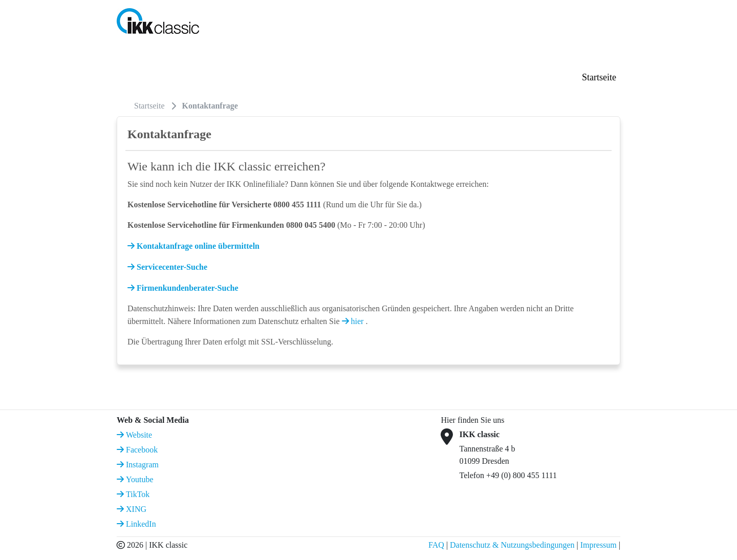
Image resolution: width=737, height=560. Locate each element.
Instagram (141, 465)
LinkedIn (140, 524)
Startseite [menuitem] (149, 106)
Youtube (139, 479)
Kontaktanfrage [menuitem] (210, 106)
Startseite (599, 77)
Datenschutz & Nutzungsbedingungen (512, 545)
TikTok (137, 494)
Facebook (141, 450)
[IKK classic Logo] (158, 20)
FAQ (436, 545)
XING (135, 509)
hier (357, 321)
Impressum (599, 545)
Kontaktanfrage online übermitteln (197, 246)
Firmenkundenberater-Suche (187, 288)
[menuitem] (124, 106)
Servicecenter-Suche (171, 267)
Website (138, 435)
